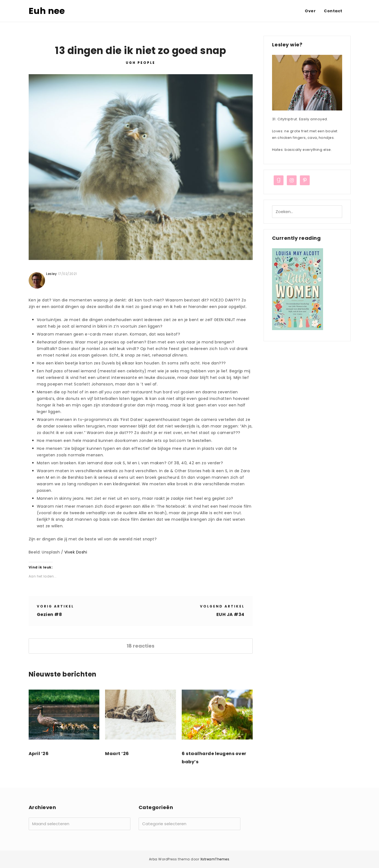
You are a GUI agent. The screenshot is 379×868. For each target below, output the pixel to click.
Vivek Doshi (76, 552)
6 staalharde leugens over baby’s (214, 758)
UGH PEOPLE (141, 63)
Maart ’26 (117, 754)
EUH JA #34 (230, 614)
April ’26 (39, 754)
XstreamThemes (215, 859)
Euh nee (47, 11)
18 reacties (141, 646)
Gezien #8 (50, 614)
